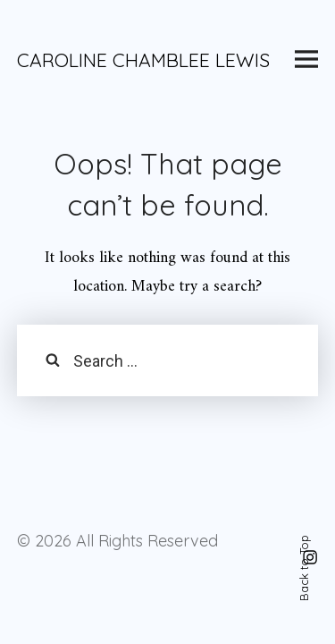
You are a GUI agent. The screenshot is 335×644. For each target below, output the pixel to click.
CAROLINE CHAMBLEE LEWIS (143, 60)
